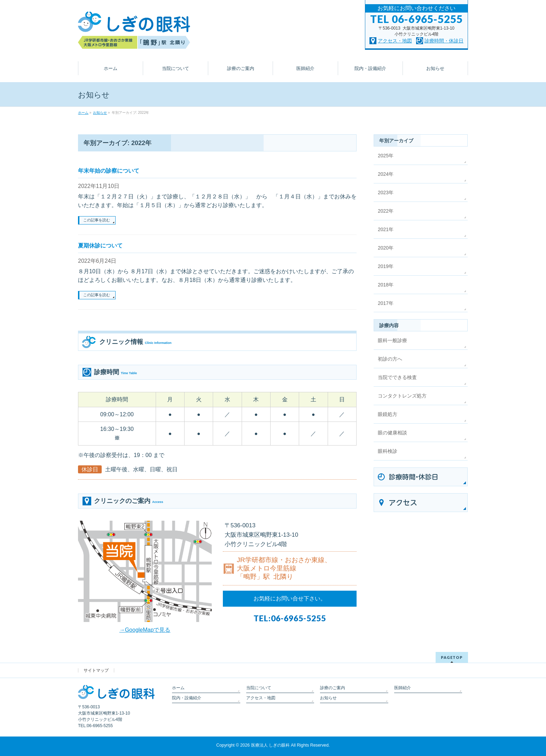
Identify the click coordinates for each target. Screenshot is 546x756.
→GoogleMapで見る (145, 630)
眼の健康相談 (392, 433)
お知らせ (328, 698)
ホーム (178, 688)
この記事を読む (97, 220)
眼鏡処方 (388, 414)
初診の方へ (390, 359)
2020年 (386, 248)
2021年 (386, 229)
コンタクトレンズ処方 (402, 396)
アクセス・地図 (261, 698)
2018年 (386, 285)
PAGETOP (452, 657)
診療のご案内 (333, 688)
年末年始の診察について (109, 171)
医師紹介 (403, 688)
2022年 (386, 211)
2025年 (386, 156)
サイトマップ (96, 670)
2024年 (386, 174)
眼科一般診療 (392, 340)
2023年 (386, 192)
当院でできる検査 (397, 377)
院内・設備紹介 (187, 698)
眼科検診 (388, 451)
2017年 (386, 303)
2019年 (386, 266)
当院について (259, 688)
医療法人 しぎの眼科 (270, 745)
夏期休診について (100, 246)
